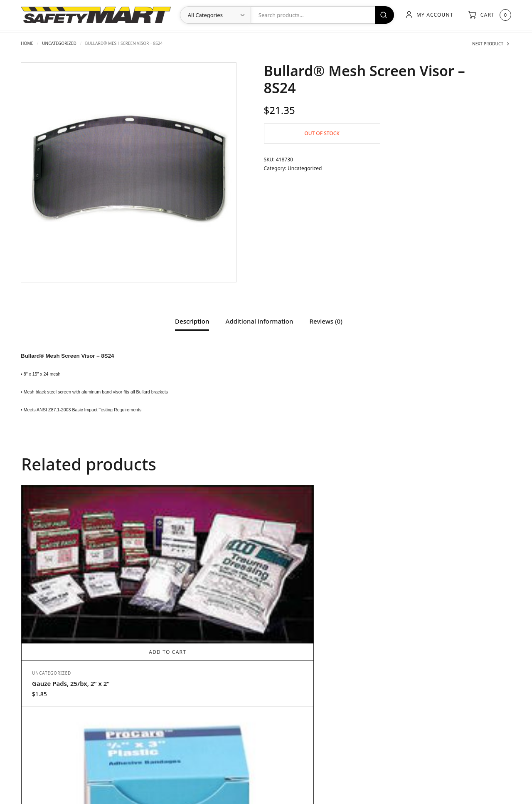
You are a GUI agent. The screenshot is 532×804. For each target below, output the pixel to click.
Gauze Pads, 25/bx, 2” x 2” (71, 591)
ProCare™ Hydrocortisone (315, 647)
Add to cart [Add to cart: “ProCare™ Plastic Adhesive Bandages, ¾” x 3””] (204, 615)
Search (382, 15)
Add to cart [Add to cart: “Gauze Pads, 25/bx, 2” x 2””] (82, 560)
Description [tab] (192, 322)
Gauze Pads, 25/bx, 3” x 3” (437, 591)
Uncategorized (59, 43)
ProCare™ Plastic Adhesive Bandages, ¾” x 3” (194, 651)
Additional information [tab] (260, 322)
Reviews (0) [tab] (326, 322)
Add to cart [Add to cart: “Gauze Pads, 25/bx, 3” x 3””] (448, 560)
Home (27, 43)
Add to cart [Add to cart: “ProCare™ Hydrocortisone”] (326, 615)
